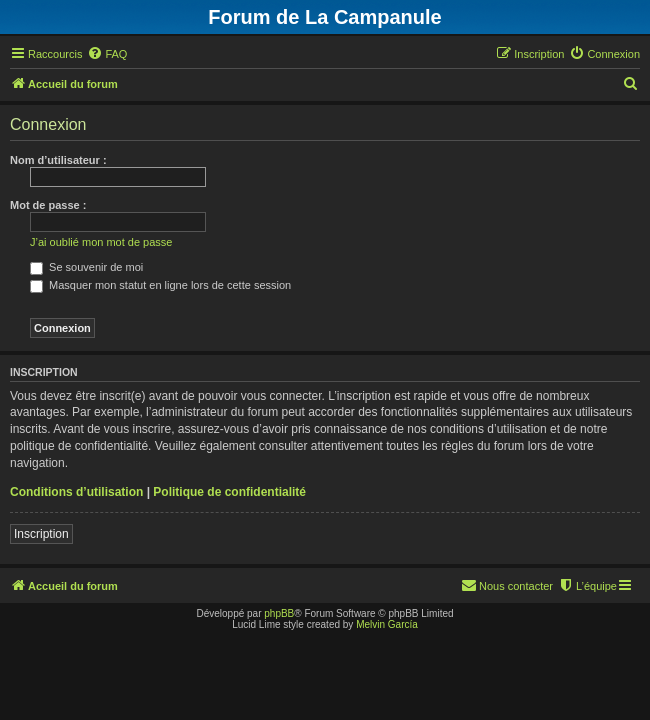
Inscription (41, 534)
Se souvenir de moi (86, 267)
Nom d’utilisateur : (58, 160)
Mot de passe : (48, 205)
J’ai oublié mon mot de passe (101, 242)
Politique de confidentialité (229, 492)
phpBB (279, 613)
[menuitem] (107, 54)
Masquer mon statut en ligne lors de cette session (160, 285)
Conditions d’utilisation (76, 492)
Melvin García (387, 624)
